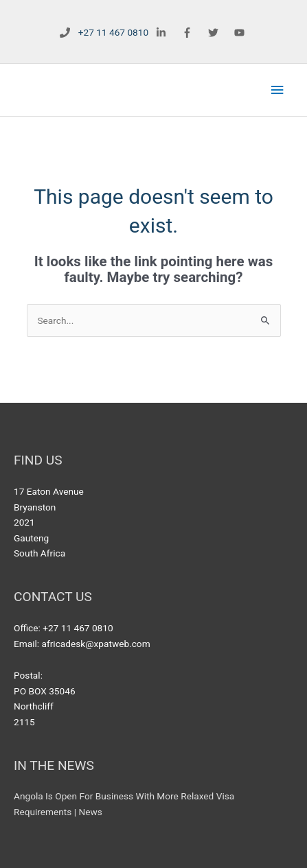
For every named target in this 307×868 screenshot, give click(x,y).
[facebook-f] (189, 33)
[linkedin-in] (163, 33)
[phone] (101, 33)
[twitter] (215, 33)
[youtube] (241, 33)
